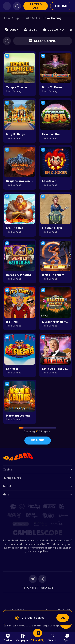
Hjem (6, 18)
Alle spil (31, 18)
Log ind (61, 6)
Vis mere (37, 440)
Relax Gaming (52, 18)
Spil (18, 18)
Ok (63, 618)
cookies (39, 618)
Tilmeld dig (36, 6)
